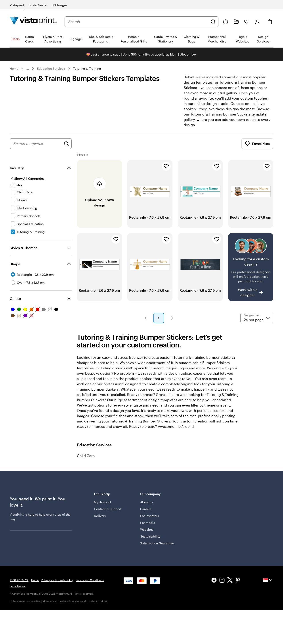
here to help (37, 514)
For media (148, 523)
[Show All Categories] (27, 179)
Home (14, 68)
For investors (150, 516)
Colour (15, 298)
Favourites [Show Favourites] (257, 144)
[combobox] (138, 22)
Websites (147, 529)
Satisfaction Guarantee (157, 543)
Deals (16, 39)
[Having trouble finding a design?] (251, 267)
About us (147, 502)
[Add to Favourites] (166, 166)
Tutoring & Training (87, 68)
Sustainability (150, 536)
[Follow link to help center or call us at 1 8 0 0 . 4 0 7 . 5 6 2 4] (226, 22)
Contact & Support (108, 509)
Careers (146, 509)
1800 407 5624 (19, 580)
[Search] (213, 22)
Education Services (51, 68)
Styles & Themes (24, 248)
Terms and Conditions (90, 580)
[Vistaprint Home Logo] (33, 22)
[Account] (257, 22)
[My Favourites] (246, 22)
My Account (103, 502)
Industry (17, 168)
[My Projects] (236, 22)
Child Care (86, 456)
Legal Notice (18, 586)
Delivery (100, 516)
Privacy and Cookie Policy (57, 580)
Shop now (188, 54)
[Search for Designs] (66, 144)
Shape (15, 264)
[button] (145, 318)
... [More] (28, 69)
